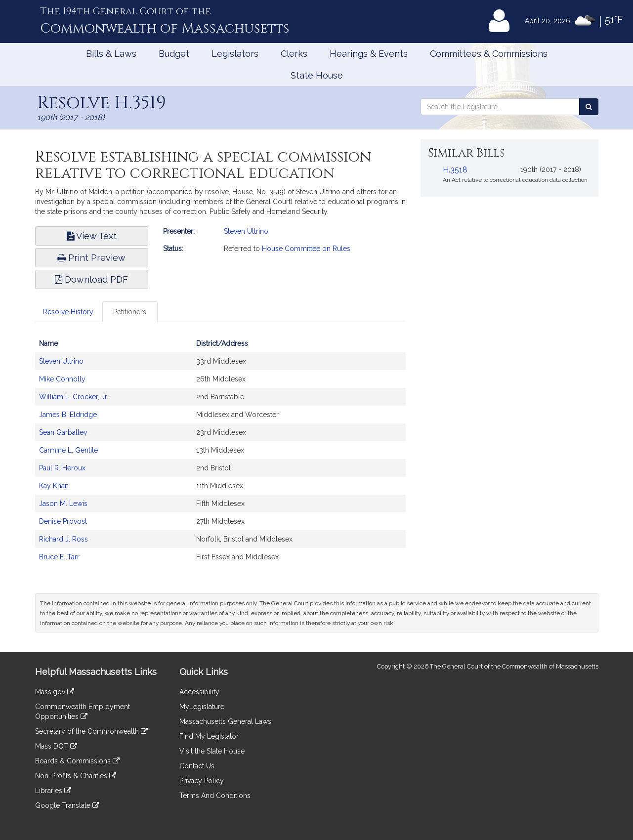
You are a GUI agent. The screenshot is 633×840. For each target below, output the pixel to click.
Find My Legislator (209, 736)
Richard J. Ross (63, 539)
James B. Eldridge (68, 415)
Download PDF (91, 279)
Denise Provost (63, 521)
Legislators (235, 54)
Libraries (53, 791)
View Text (92, 236)
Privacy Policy (202, 781)
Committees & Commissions (489, 54)
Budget (174, 54)
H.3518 (455, 170)
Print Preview (91, 258)
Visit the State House (212, 751)
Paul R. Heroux (62, 468)
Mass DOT (56, 746)
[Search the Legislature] (589, 107)
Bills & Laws (111, 54)
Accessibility (199, 692)
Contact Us (197, 766)
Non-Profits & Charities (76, 776)
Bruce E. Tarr (59, 557)
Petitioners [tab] (130, 312)
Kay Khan (54, 486)
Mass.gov (55, 692)
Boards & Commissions (77, 761)
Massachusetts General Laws (225, 721)
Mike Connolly (62, 379)
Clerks (294, 54)
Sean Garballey (63, 432)
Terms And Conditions (215, 796)
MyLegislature (202, 707)
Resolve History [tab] (68, 312)
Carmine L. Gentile (68, 450)
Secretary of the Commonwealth (91, 731)
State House (317, 75)
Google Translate (67, 805)
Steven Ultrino (246, 231)
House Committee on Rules (306, 249)
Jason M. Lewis (63, 504)
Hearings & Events (369, 54)
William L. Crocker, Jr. (74, 397)
